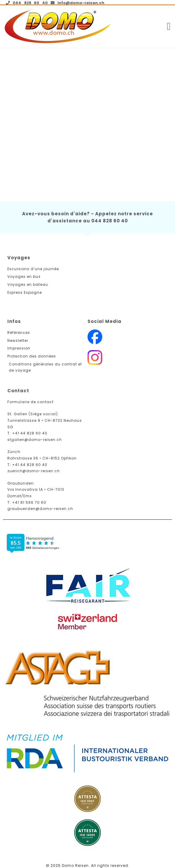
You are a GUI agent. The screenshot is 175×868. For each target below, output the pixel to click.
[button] (169, 27)
